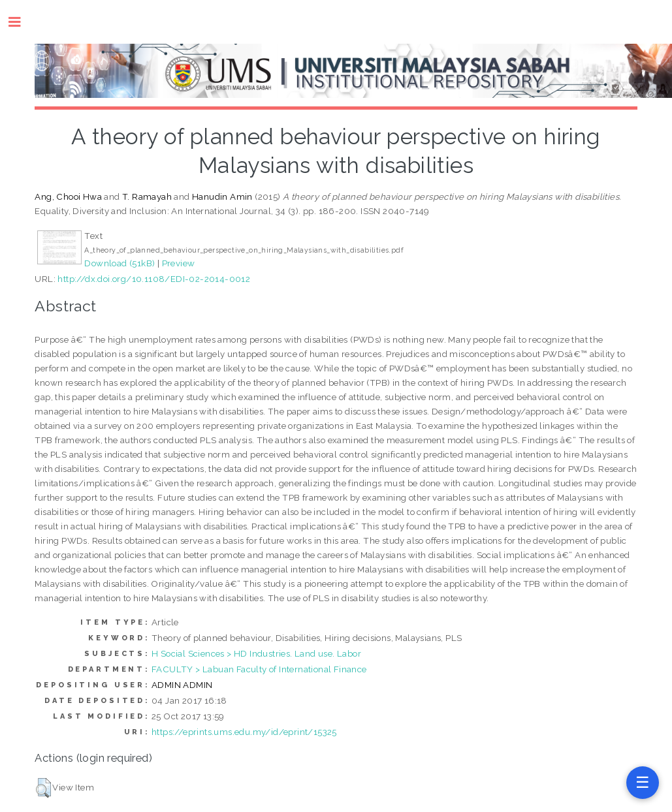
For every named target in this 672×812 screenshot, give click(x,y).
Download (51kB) (120, 263)
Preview (179, 263)
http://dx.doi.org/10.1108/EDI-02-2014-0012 (154, 279)
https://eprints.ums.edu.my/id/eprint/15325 (244, 732)
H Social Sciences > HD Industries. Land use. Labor (256, 653)
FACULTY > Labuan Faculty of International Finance (259, 669)
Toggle (21, 22)
